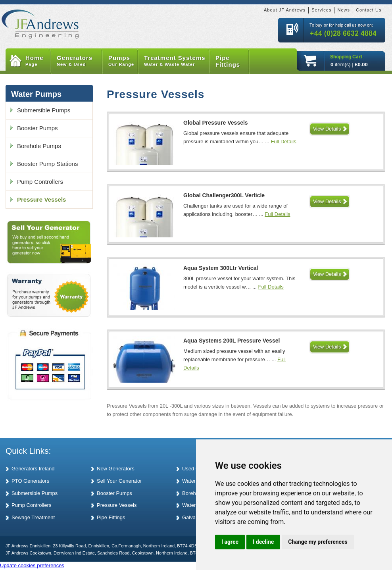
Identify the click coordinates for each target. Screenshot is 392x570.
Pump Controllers (40, 182)
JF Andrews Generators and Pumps (40, 19)
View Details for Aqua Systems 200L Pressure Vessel (330, 347)
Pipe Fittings (228, 61)
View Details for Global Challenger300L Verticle (330, 202)
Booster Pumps (37, 128)
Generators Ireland (33, 469)
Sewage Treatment (33, 517)
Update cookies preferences (32, 565)
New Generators (116, 469)
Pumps (123, 61)
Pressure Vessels (41, 199)
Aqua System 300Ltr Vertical (221, 268)
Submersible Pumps (44, 110)
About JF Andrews (285, 10)
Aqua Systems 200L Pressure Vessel (232, 341)
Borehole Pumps (39, 146)
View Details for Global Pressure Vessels (330, 129)
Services (321, 10)
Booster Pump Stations (47, 164)
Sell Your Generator (119, 481)
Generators (80, 61)
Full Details (283, 142)
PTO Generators (30, 481)
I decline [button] (263, 542)
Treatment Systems (177, 61)
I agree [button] (230, 542)
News (344, 10)
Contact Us (369, 10)
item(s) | (349, 65)
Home (38, 61)
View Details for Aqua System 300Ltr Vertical (330, 274)
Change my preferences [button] (318, 542)
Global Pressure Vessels (216, 123)
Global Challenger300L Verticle (224, 195)
